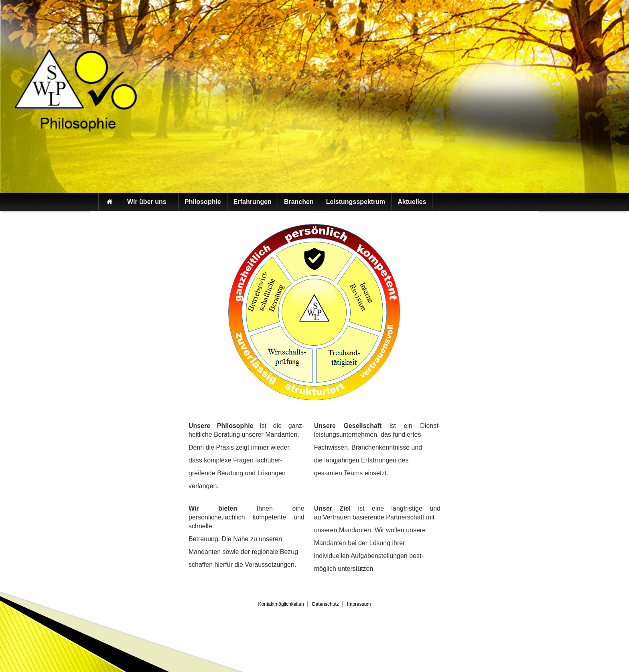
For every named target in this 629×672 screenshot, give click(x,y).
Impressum (359, 604)
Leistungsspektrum (356, 202)
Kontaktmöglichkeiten (281, 604)
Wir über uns (150, 202)
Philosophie (203, 202)
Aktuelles (412, 202)
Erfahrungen (253, 202)
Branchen (299, 202)
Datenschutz (326, 604)
